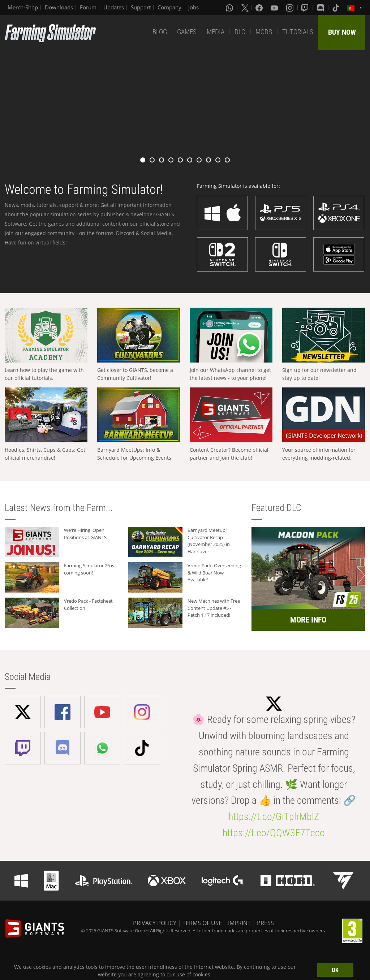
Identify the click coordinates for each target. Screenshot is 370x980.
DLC (240, 32)
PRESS (265, 923)
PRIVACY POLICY (155, 923)
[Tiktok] (336, 8)
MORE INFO (308, 620)
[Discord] (321, 8)
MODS (264, 32)
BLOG (160, 32)
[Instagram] (291, 8)
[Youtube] (275, 8)
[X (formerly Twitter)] (245, 8)
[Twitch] (306, 8)
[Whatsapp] (230, 8)
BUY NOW (342, 32)
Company (169, 7)
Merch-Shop (23, 7)
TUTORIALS (298, 32)
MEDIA (216, 32)
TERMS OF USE (202, 923)
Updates (114, 7)
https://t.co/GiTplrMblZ (274, 817)
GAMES (187, 32)
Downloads (59, 7)
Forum (88, 7)
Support (141, 7)
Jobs (193, 7)
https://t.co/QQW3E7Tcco (274, 833)
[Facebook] (260, 8)
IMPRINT (239, 923)
